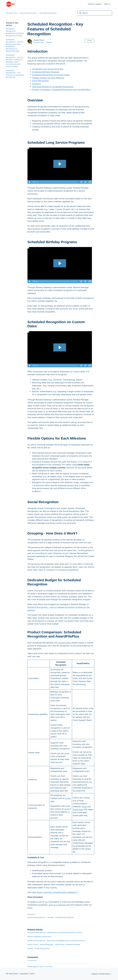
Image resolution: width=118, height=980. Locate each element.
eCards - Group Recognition (39, 949)
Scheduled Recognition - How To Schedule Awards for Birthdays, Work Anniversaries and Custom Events (15, 61)
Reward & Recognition (29, 13)
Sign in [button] (107, 4)
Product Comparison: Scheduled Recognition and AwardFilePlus (61, 90)
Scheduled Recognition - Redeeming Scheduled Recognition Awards (15, 32)
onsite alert (78, 810)
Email (84, 807)
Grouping (37, 84)
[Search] (95, 13)
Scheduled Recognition (48, 13)
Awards (50, 917)
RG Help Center (12, 13)
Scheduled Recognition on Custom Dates (51, 75)
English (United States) (102, 974)
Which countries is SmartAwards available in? (57, 892)
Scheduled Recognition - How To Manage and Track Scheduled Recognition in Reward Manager (15, 45)
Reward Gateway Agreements (39, 937)
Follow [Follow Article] (90, 41)
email (67, 809)
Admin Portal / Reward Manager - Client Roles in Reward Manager (54, 945)
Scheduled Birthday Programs (46, 72)
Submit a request (95, 4)
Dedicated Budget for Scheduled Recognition (53, 87)
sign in (35, 966)
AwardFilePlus (65, 643)
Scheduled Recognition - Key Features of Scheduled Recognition (15, 74)
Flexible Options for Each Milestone (48, 78)
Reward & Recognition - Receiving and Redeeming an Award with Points (56, 941)
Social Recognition (40, 81)
